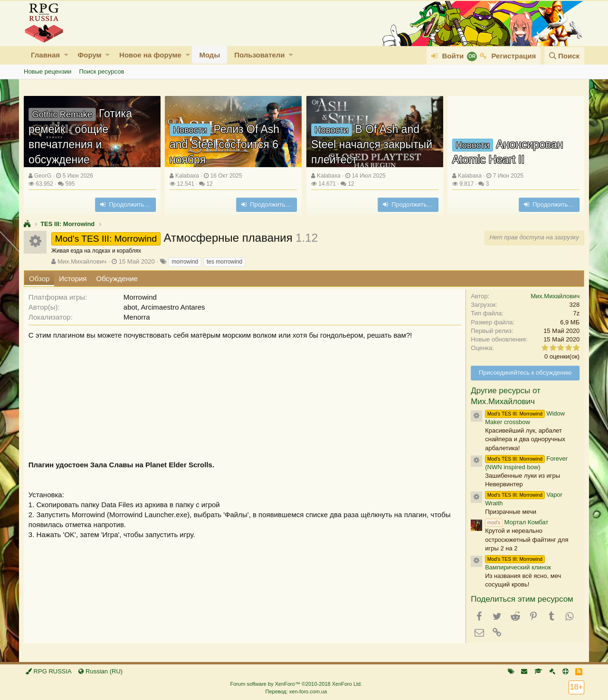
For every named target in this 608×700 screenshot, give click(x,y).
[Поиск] (564, 56)
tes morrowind (224, 262)
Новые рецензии (47, 71)
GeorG (43, 176)
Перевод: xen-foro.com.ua (296, 691)
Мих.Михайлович (82, 261)
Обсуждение (117, 279)
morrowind (185, 262)
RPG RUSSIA (49, 671)
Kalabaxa (187, 176)
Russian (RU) (100, 671)
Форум (89, 55)
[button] (66, 55)
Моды (209, 55)
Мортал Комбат (517, 522)
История (73, 279)
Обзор (39, 279)
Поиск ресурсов (101, 71)
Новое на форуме (150, 55)
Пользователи (259, 55)
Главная (45, 55)
